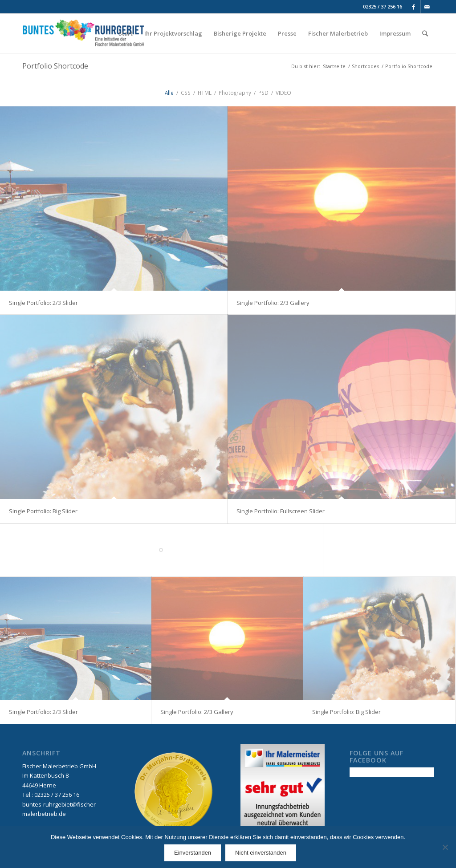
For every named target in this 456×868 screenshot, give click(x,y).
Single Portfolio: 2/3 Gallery (273, 303)
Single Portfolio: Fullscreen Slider (281, 511)
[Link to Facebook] (413, 7)
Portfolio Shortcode (55, 66)
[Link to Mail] (427, 7)
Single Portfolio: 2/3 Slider (43, 303)
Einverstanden (193, 853)
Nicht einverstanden (261, 853)
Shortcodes (365, 66)
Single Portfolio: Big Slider (43, 511)
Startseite (334, 66)
